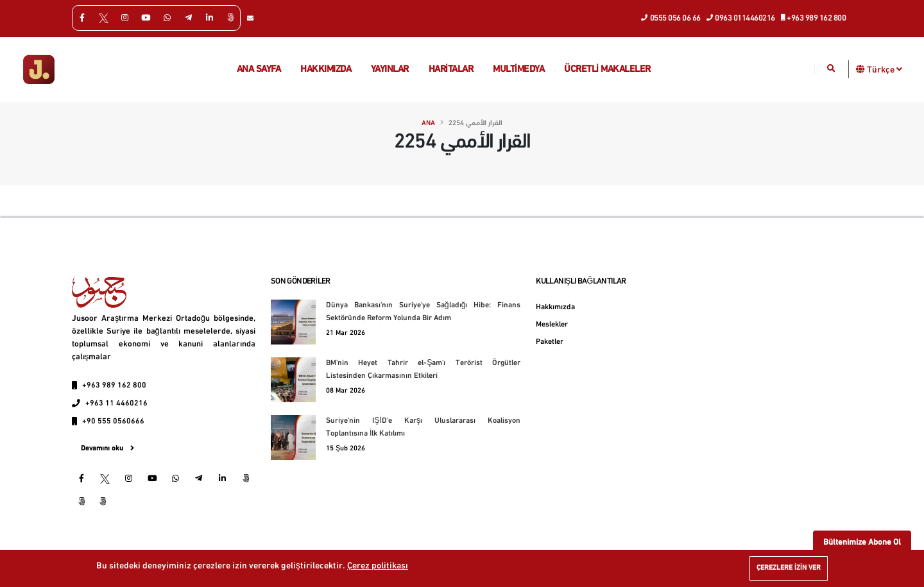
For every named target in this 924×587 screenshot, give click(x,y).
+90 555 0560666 (113, 421)
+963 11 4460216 (116, 404)
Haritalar (451, 70)
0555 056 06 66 (671, 17)
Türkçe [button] (885, 69)
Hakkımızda (326, 70)
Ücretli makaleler (607, 70)
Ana (428, 123)
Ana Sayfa (259, 70)
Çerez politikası (378, 566)
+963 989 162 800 (814, 17)
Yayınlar (390, 70)
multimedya (518, 70)
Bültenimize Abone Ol (862, 542)
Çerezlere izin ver (789, 568)
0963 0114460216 (741, 17)
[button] (861, 69)
